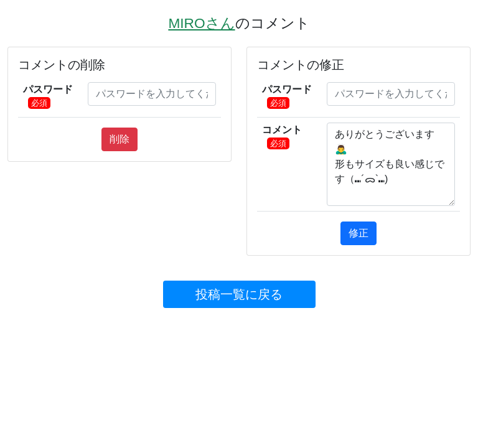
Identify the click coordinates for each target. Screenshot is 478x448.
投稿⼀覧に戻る (239, 294)
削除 (119, 139)
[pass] (152, 94)
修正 (358, 233)
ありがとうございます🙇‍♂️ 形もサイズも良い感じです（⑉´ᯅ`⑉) (391, 164)
